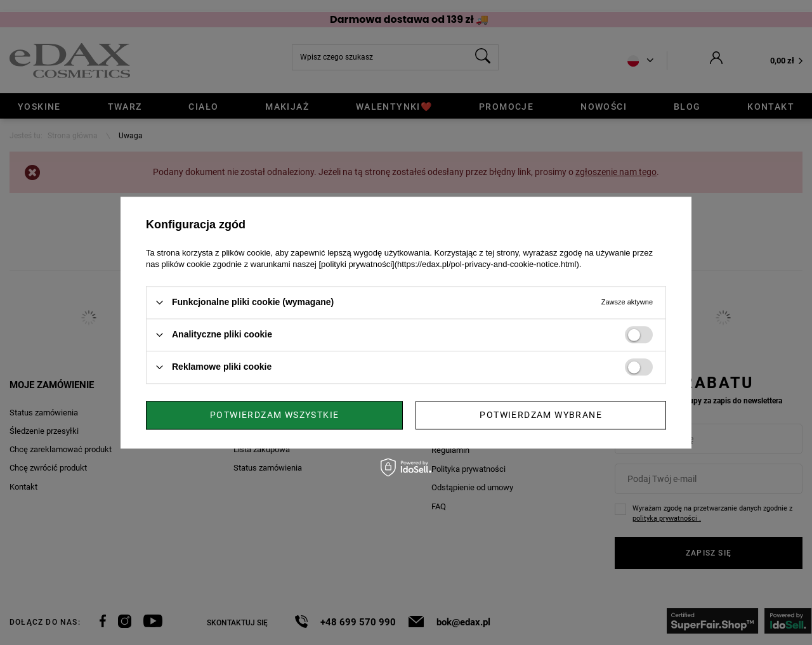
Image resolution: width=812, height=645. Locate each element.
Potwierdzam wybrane (271, 415)
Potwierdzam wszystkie (538, 415)
